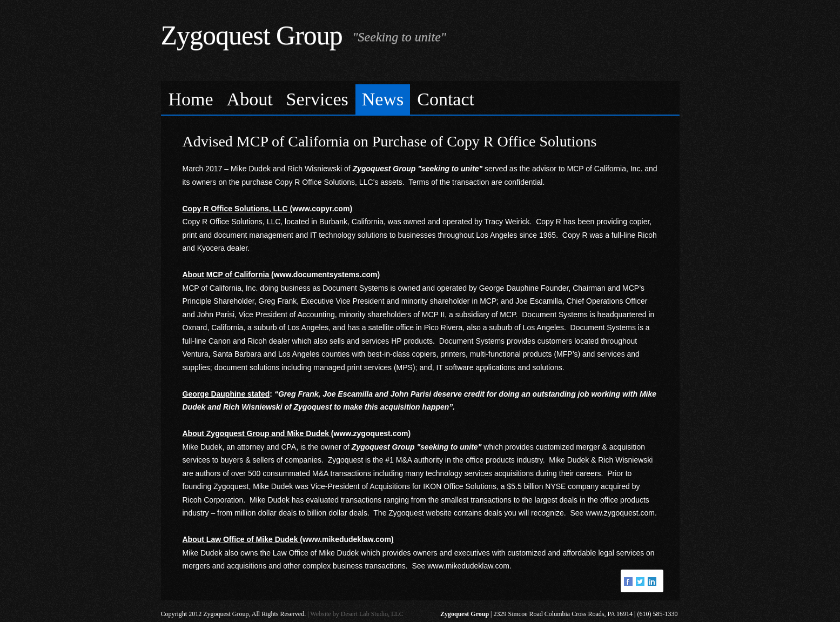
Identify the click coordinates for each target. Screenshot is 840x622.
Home (191, 99)
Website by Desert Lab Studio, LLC (357, 614)
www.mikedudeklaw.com (468, 566)
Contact (446, 99)
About (250, 99)
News (383, 99)
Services (317, 99)
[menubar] (420, 98)
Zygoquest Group (252, 35)
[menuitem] (191, 100)
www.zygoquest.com (620, 513)
